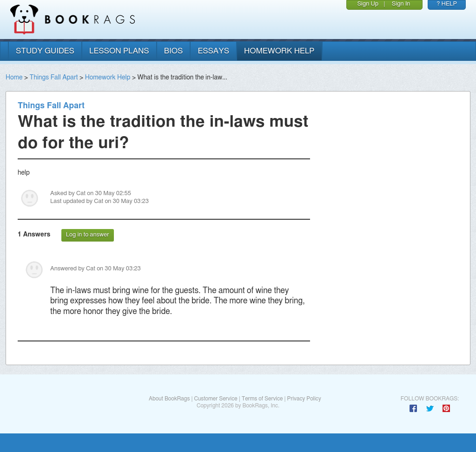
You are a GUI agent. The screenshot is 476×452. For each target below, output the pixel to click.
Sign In (401, 4)
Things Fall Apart (54, 78)
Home (14, 78)
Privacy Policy (304, 399)
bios (174, 51)
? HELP (447, 4)
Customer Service (215, 399)
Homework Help (108, 78)
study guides (45, 51)
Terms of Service (262, 399)
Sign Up (368, 4)
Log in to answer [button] (88, 235)
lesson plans (119, 51)
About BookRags (169, 399)
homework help (279, 51)
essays (213, 51)
